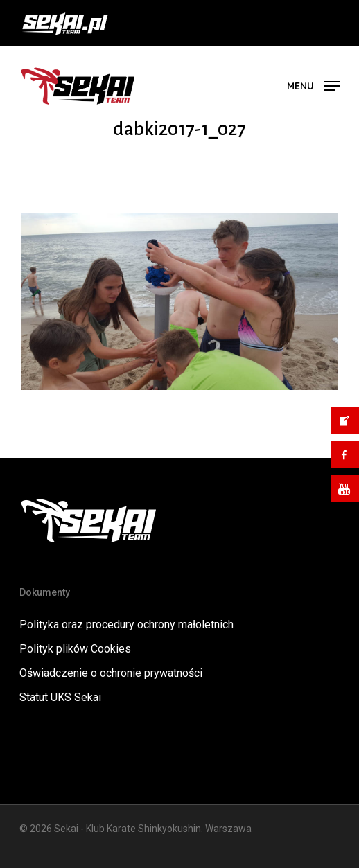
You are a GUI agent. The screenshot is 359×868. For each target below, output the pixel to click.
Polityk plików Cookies (75, 649)
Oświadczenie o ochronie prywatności (111, 673)
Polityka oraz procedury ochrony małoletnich (126, 625)
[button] (313, 85)
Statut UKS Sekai (60, 697)
